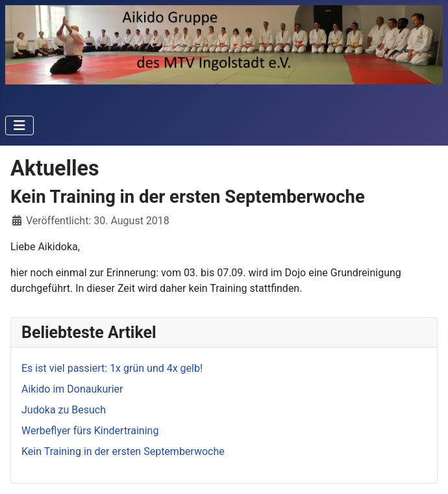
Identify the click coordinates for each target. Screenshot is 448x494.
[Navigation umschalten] (19, 125)
